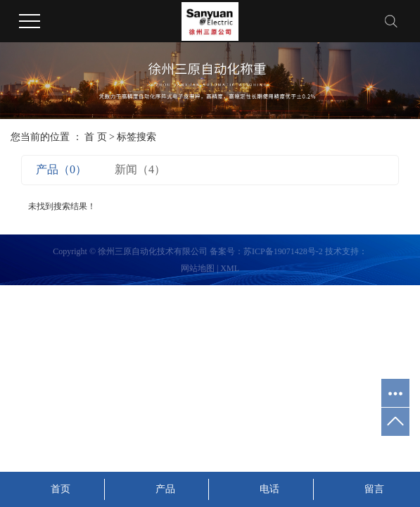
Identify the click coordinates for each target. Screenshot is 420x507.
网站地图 (198, 268)
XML (230, 268)
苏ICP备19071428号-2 (283, 251)
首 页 (96, 137)
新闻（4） (140, 169)
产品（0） (61, 169)
